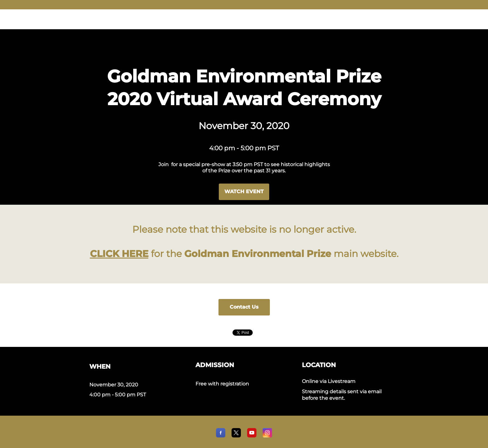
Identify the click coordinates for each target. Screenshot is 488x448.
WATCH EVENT (244, 191)
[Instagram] (267, 436)
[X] (236, 436)
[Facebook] (221, 436)
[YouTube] (252, 436)
